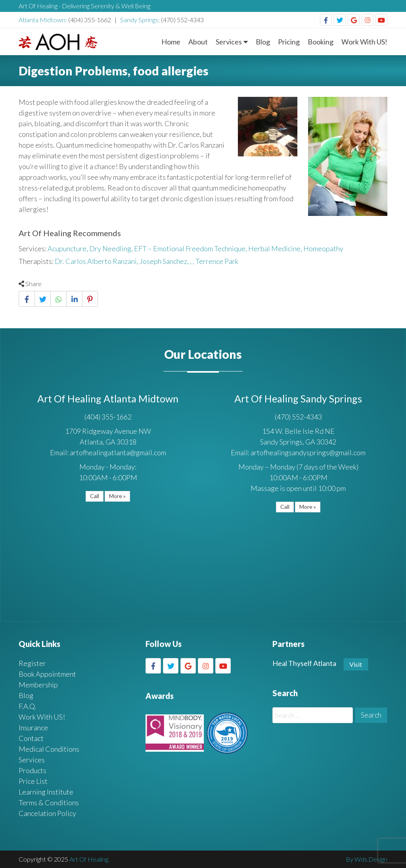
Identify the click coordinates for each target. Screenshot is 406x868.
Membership (38, 685)
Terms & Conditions (49, 803)
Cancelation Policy (47, 813)
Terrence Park (217, 261)
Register (32, 663)
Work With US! (364, 42)
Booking (321, 42)
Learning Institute (46, 792)
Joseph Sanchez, (165, 261)
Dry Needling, (112, 248)
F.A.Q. (27, 706)
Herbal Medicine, (276, 248)
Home (171, 42)
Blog (263, 42)
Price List (33, 781)
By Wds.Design (367, 859)
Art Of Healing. (89, 859)
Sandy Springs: (141, 20)
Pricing (289, 42)
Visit (356, 664)
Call (95, 496)
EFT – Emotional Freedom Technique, (191, 248)
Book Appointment (47, 674)
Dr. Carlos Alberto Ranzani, (97, 261)
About (198, 42)
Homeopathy (323, 248)
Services (229, 42)
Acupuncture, (68, 248)
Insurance (33, 728)
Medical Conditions (49, 749)
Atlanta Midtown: (43, 20)
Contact (31, 738)
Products (33, 770)
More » (117, 496)
